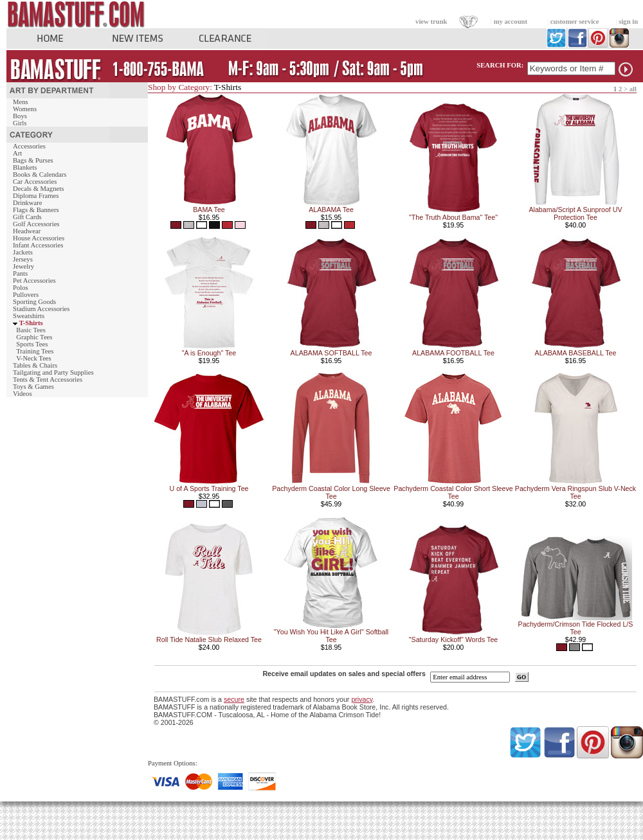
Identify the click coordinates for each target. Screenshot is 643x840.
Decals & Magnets (38, 189)
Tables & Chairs (35, 365)
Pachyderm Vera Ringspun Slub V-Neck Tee (575, 492)
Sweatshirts (29, 316)
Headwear (27, 231)
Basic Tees (31, 330)
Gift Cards (27, 217)
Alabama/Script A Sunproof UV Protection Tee (575, 213)
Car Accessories (35, 182)
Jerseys (23, 259)
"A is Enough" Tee (209, 353)
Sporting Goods (34, 302)
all (633, 89)
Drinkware (28, 203)
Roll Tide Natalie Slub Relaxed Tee (209, 639)
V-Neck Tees (34, 358)
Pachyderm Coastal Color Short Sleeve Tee (453, 492)
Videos (23, 394)
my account (511, 22)
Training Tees (35, 351)
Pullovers (26, 295)
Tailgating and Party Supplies (53, 372)
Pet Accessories (34, 281)
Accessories (29, 146)
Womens (25, 109)
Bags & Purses (33, 160)
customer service (575, 22)
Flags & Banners (36, 210)
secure (234, 699)
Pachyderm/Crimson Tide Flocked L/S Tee (576, 628)
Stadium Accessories (41, 309)
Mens (21, 102)
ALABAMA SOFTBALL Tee (331, 353)
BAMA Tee (209, 210)
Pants (20, 273)
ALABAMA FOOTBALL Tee (453, 353)
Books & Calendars (40, 174)
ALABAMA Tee (331, 210)
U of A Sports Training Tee (209, 488)
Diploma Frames (36, 196)
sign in (628, 22)
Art (17, 153)
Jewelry (23, 266)
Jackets (23, 252)
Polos (21, 288)
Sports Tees (32, 344)
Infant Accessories (38, 245)
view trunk (431, 22)
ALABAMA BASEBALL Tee (576, 353)
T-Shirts (31, 323)
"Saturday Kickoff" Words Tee (453, 639)
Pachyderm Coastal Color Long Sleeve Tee (331, 492)
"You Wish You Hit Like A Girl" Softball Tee (331, 636)
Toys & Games (33, 387)
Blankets (25, 167)
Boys (20, 116)
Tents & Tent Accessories (48, 380)
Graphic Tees (34, 337)
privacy (362, 699)
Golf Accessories (36, 224)
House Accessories (39, 238)
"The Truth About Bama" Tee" (453, 217)
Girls (20, 123)
